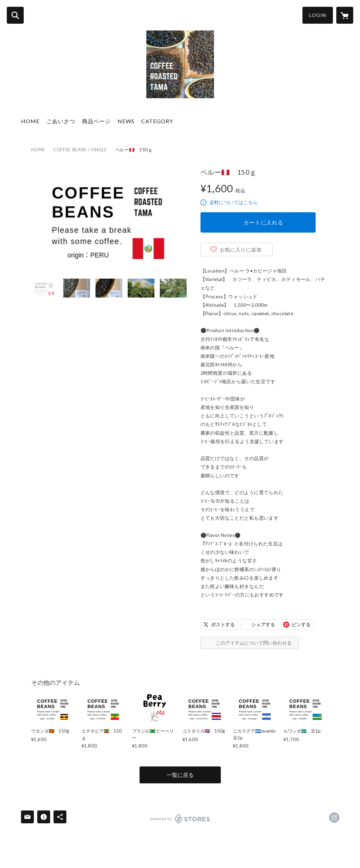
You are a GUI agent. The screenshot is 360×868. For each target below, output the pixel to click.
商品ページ (96, 121)
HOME (30, 121)
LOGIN (318, 15)
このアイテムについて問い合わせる (254, 643)
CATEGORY (157, 121)
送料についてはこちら (234, 202)
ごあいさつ (61, 121)
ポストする (223, 624)
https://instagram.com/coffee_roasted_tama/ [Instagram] (334, 818)
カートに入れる (263, 222)
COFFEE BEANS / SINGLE (80, 150)
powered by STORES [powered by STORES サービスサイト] (180, 819)
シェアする (263, 624)
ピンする (301, 624)
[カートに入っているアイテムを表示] (345, 15)
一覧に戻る (180, 775)
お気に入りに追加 (241, 249)
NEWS (126, 121)
